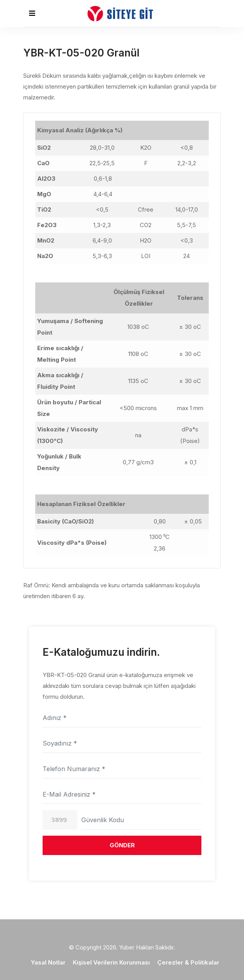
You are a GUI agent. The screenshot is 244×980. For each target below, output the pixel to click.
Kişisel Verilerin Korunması (111, 962)
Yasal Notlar (48, 962)
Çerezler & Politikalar (188, 962)
